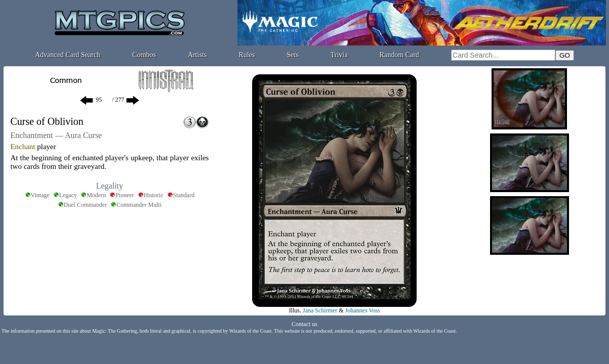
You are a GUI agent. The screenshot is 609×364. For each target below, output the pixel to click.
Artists (197, 55)
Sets (293, 55)
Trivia (339, 55)
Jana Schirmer (320, 310)
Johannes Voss (363, 310)
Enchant (23, 147)
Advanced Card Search (68, 55)
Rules (247, 55)
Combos (144, 55)
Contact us (304, 324)
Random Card (399, 55)
